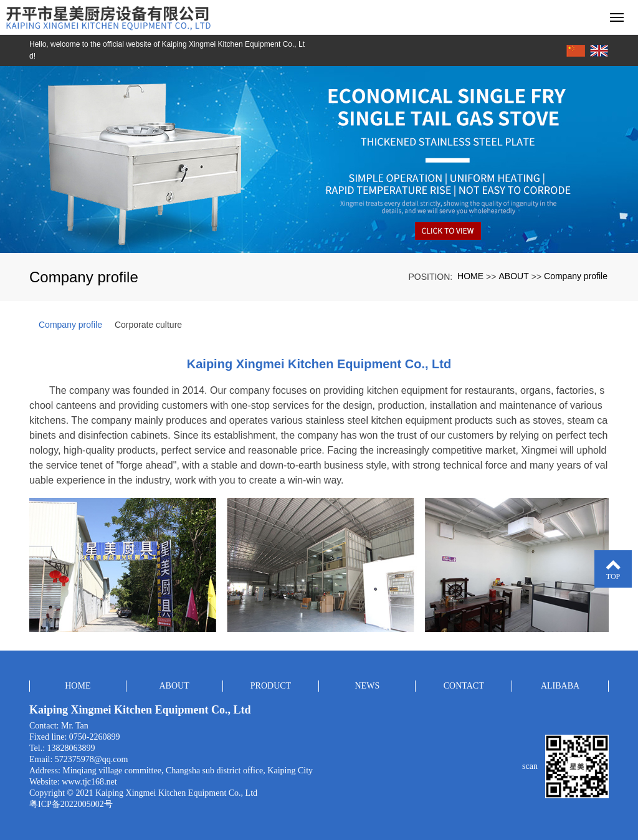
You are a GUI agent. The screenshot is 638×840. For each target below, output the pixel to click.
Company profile (576, 276)
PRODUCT (271, 686)
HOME (470, 276)
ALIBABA (560, 686)
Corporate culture (148, 325)
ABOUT (513, 276)
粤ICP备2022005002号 (71, 804)
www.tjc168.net (89, 782)
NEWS (368, 686)
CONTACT (464, 686)
